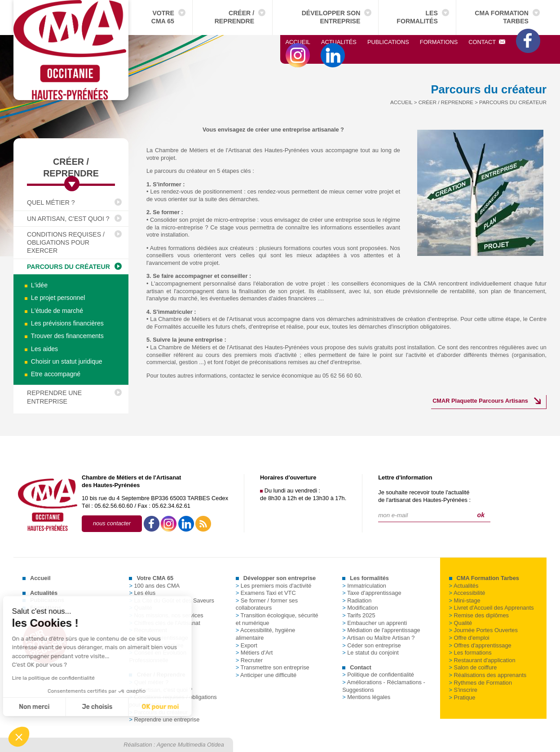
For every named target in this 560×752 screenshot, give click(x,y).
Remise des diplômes (479, 615)
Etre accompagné (53, 374)
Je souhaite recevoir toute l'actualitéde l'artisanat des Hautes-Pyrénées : (424, 496)
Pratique (462, 697)
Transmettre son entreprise (273, 667)
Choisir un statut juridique (64, 361)
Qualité (461, 623)
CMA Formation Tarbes (502, 17)
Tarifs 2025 (359, 615)
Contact (487, 42)
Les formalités (417, 17)
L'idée (36, 285)
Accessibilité (467, 593)
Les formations (470, 653)
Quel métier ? (51, 202)
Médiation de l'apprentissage (381, 630)
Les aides (41, 349)
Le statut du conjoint (370, 653)
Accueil (298, 42)
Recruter (249, 660)
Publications (388, 42)
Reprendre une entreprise (54, 397)
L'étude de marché (54, 311)
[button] (19, 737)
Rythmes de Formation (481, 683)
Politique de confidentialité (378, 675)
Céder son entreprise (372, 645)
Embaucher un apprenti (375, 623)
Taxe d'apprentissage (372, 593)
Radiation (357, 600)
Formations (439, 42)
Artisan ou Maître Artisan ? (378, 638)
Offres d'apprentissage (480, 645)
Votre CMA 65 (163, 17)
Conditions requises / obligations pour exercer (66, 243)
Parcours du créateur (68, 267)
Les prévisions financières (64, 323)
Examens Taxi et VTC (266, 593)
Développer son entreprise (331, 17)
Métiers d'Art (254, 653)
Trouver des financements (64, 336)
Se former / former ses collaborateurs (267, 604)
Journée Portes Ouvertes (483, 630)
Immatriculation (364, 586)
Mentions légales (366, 697)
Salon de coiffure (473, 667)
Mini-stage (465, 600)
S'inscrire (463, 690)
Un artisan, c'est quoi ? (68, 219)
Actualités (339, 42)
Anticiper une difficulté (266, 675)
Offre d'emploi (469, 638)
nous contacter (112, 523)
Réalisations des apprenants (488, 675)
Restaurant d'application (482, 660)
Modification (360, 608)
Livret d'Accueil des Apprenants (492, 608)
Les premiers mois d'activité (274, 586)
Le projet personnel (55, 298)
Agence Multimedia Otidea (190, 745)
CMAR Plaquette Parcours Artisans (480, 401)
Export (247, 645)
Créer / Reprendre (234, 17)
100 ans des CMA (154, 586)
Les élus (142, 593)
